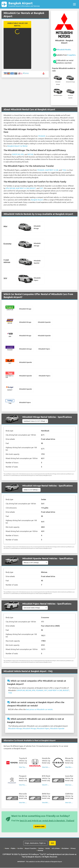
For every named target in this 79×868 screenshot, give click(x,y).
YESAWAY (42, 136)
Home (7, 849)
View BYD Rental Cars (49, 785)
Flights (13, 849)
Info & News (56, 849)
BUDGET (34, 188)
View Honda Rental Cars (50, 767)
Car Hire (20, 849)
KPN (23, 154)
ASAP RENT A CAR (52, 170)
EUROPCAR (16, 154)
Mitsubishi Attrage (15, 729)
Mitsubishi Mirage (29, 729)
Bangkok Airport (24, 4)
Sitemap (40, 851)
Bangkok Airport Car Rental (18, 146)
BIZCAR (31, 154)
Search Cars (40, 827)
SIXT (43, 188)
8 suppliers (71, 55)
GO (52, 843)
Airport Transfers (31, 849)
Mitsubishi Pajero (43, 729)
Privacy (73, 849)
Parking (41, 849)
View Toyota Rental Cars (27, 767)
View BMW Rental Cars (49, 803)
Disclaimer (65, 849)
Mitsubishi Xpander (57, 729)
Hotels (48, 849)
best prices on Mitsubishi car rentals (39, 710)
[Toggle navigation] (74, 4)
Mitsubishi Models (64, 50)
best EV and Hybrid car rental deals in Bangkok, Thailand (47, 821)
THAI (65, 170)
